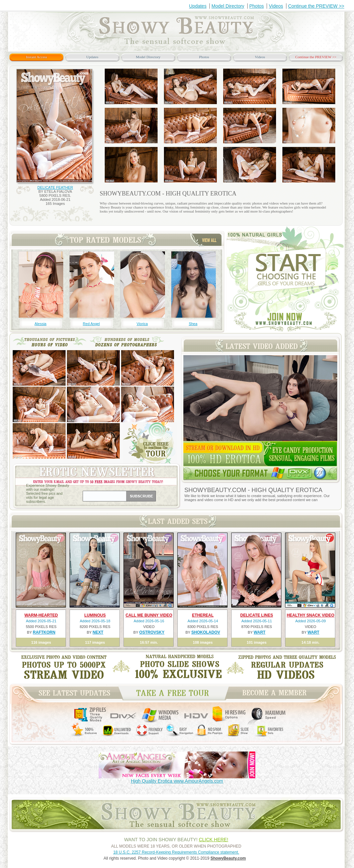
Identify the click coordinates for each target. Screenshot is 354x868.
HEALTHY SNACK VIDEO (311, 615)
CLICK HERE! (213, 840)
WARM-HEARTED (41, 615)
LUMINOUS (95, 615)
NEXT (98, 632)
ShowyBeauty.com (228, 858)
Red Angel (92, 324)
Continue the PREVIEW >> (316, 6)
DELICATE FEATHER (55, 187)
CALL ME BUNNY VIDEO (149, 615)
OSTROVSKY (152, 632)
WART (259, 632)
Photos (257, 6)
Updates (198, 6)
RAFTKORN (44, 632)
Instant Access (36, 57)
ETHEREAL (203, 615)
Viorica (142, 324)
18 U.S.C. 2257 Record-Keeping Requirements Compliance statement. (176, 852)
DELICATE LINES (257, 615)
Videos (276, 6)
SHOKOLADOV (206, 632)
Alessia (40, 324)
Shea (193, 324)
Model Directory (228, 6)
